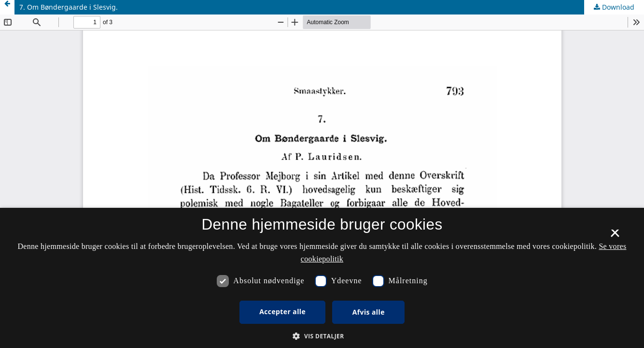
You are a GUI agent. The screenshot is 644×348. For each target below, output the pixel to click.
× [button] (615, 236)
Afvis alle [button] (369, 312)
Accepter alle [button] (282, 312)
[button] (322, 336)
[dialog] (322, 278)
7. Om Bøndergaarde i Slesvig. (69, 7)
